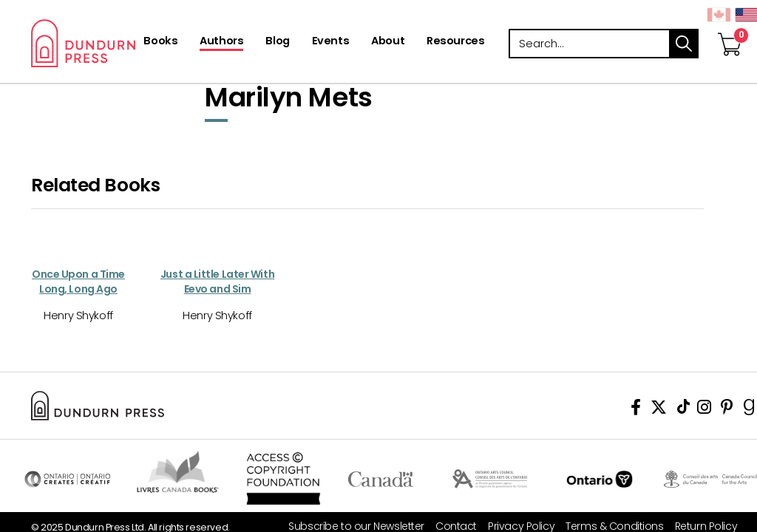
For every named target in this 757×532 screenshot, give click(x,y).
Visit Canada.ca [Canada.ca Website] (381, 479)
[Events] (330, 42)
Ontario (600, 479)
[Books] (160, 42)
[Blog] (277, 42)
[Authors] (221, 42)
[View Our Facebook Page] (636, 410)
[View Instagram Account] (704, 410)
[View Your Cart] (730, 29)
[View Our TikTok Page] (683, 410)
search (684, 44)
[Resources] (455, 42)
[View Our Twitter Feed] (659, 410)
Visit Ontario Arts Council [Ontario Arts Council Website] (490, 479)
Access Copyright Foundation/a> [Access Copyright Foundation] (284, 479)
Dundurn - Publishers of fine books (129, 43)
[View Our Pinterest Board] (727, 410)
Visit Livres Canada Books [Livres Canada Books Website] (179, 471)
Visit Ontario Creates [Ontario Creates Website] (67, 479)
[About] (388, 42)
